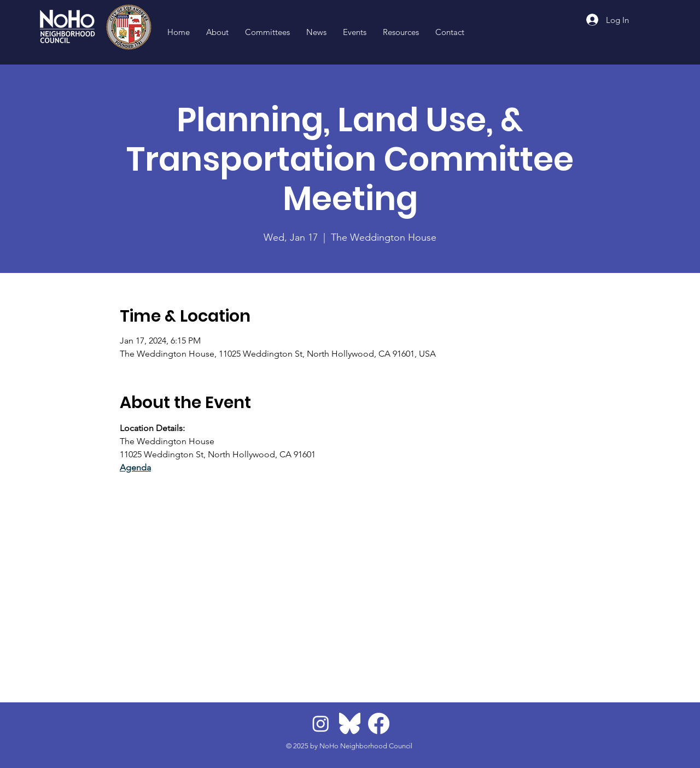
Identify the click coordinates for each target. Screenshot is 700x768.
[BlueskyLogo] (350, 723)
